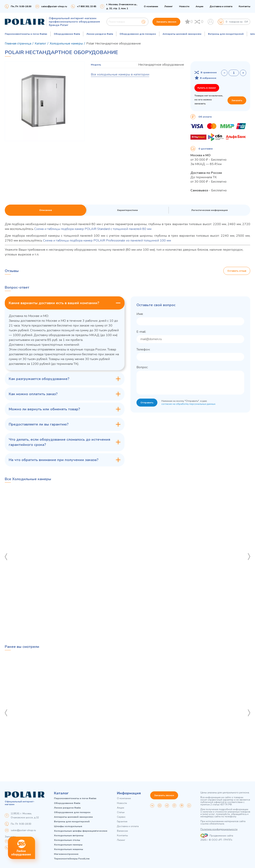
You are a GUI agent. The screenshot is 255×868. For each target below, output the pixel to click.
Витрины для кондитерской (226, 34)
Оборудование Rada (67, 34)
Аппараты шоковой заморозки (182, 34)
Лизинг (169, 6)
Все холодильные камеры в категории (120, 74)
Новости (184, 6)
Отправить (147, 403)
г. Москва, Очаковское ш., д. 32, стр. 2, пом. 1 (122, 6)
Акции (199, 6)
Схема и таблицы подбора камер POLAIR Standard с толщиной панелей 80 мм (93, 229)
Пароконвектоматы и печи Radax (26, 34)
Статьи (121, 812)
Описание (46, 210)
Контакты (244, 6)
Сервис (121, 817)
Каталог (61, 793)
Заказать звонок (166, 22)
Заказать (237, 100)
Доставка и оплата (221, 6)
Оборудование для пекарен (138, 34)
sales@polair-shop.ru (54, 6)
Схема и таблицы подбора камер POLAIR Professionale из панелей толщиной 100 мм (107, 241)
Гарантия (122, 822)
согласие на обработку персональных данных (188, 404)
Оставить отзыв (237, 271)
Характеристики (127, 210)
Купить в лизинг (207, 88)
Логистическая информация (209, 210)
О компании (151, 6)
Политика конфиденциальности (219, 829)
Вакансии (122, 831)
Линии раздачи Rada (100, 34)
